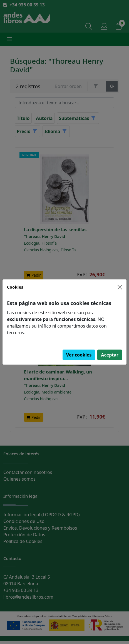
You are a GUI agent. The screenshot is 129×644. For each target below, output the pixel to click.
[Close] (120, 287)
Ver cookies (79, 355)
